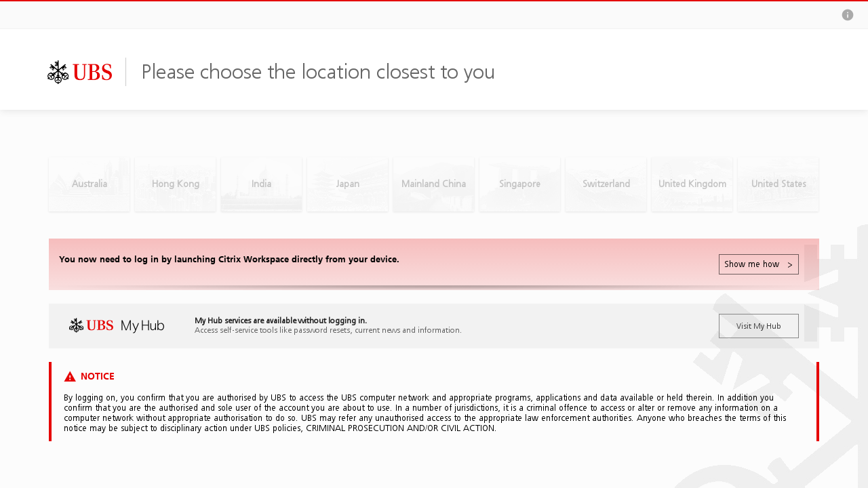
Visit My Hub (759, 326)
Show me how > (758, 264)
